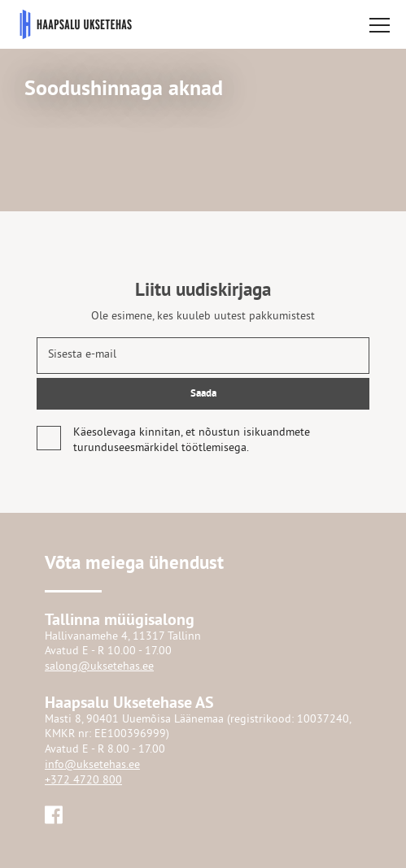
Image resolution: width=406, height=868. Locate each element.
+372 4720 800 (83, 781)
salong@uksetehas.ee (99, 667)
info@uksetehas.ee (92, 765)
